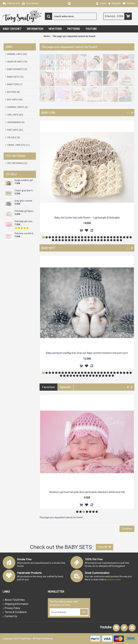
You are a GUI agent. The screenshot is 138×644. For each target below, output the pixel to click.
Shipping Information (16, 604)
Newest (65, 387)
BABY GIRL (49, 113)
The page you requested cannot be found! (74, 36)
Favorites (49, 387)
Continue (127, 529)
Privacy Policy (11, 608)
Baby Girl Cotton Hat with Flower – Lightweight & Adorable (87, 218)
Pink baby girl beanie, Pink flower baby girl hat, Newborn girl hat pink (25, 211)
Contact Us (10, 616)
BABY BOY (48, 248)
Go (84, 612)
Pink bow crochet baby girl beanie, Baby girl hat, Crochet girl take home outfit (25, 234)
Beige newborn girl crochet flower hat (25, 180)
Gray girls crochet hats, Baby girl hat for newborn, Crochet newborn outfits (25, 201)
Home (47, 36)
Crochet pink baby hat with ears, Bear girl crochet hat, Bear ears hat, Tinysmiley (87, 492)
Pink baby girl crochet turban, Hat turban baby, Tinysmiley (25, 221)
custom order (114, 579)
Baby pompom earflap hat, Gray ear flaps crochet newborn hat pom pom (87, 353)
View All (104, 547)
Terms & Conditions (15, 612)
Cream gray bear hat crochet (25, 191)
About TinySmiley (14, 600)
